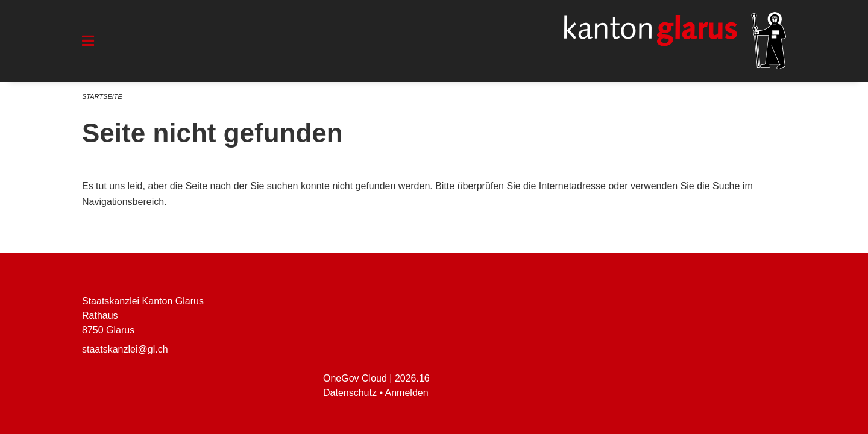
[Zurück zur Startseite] (675, 41)
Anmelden (407, 393)
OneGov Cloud (355, 378)
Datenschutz (350, 393)
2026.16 (412, 378)
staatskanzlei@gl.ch (125, 349)
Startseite (102, 96)
